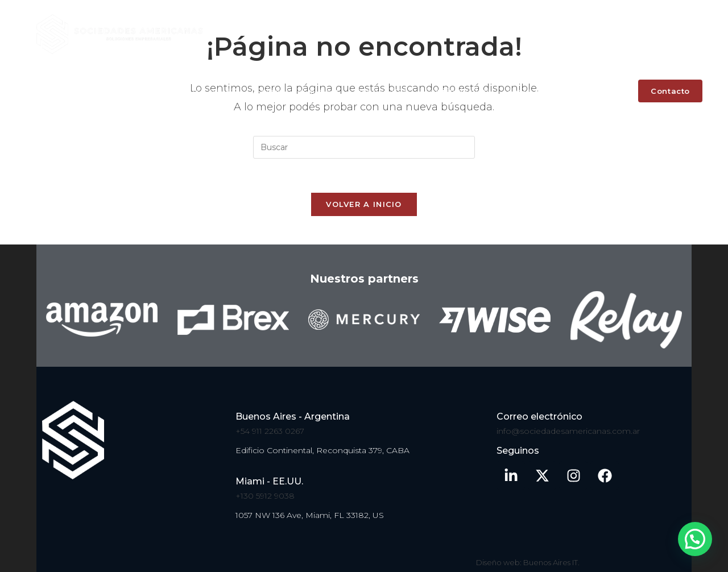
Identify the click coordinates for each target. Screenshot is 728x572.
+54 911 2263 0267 (270, 431)
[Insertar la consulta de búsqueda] (364, 147)
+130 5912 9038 (265, 496)
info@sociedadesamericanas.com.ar (568, 431)
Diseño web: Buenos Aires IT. (528, 562)
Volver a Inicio (364, 204)
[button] (694, 538)
